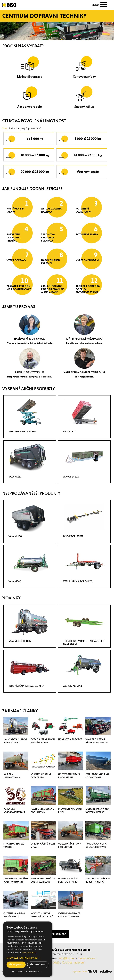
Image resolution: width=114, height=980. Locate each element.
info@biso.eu (67, 958)
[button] (28, 958)
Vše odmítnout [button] (38, 965)
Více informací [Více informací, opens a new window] (29, 953)
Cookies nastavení (73, 962)
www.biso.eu (86, 958)
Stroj (5, 128)
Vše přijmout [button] (16, 965)
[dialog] (28, 949)
